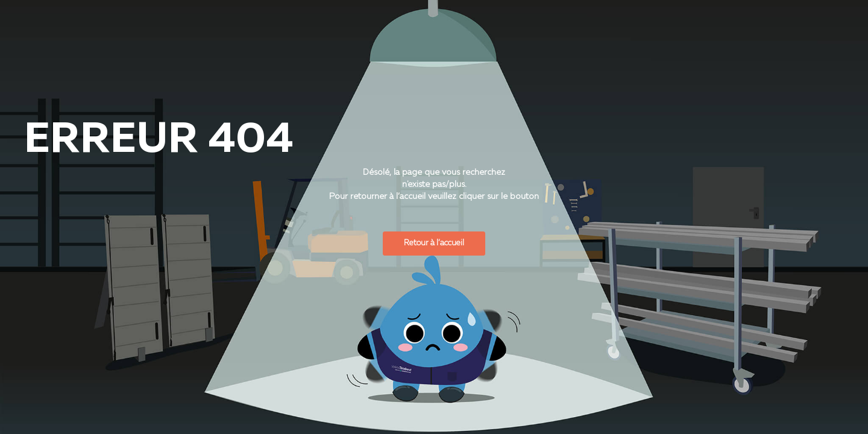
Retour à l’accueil (434, 243)
